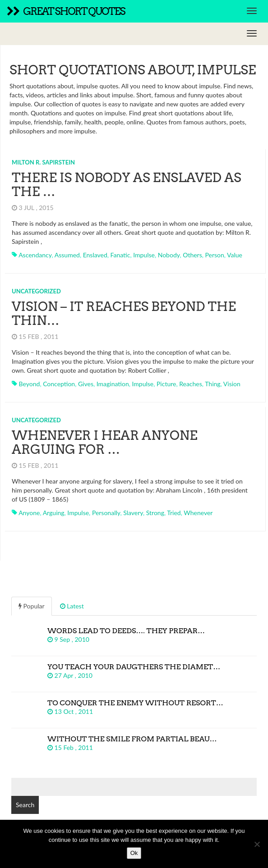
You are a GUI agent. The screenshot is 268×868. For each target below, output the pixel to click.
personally (106, 513)
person (215, 255)
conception (59, 384)
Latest (72, 606)
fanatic (120, 255)
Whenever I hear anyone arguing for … (105, 442)
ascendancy (35, 255)
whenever (198, 513)
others (192, 255)
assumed (67, 255)
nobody (169, 255)
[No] (257, 844)
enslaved (95, 255)
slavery (133, 513)
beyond (30, 384)
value (235, 255)
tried (174, 513)
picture (166, 384)
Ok (134, 853)
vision (232, 384)
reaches (191, 384)
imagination (113, 384)
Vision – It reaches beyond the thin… (124, 313)
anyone (29, 513)
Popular (32, 606)
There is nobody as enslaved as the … (127, 185)
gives (86, 384)
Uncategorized (36, 291)
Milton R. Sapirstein (43, 162)
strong (155, 513)
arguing (54, 513)
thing (213, 384)
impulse (144, 255)
